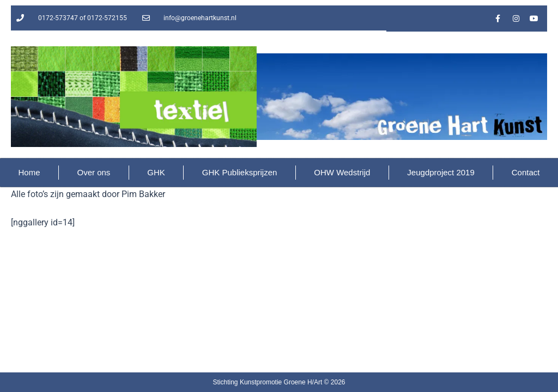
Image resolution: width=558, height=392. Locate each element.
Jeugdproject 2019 (441, 172)
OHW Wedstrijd (342, 172)
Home (29, 172)
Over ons (93, 172)
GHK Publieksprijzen (240, 172)
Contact (526, 172)
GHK (156, 172)
